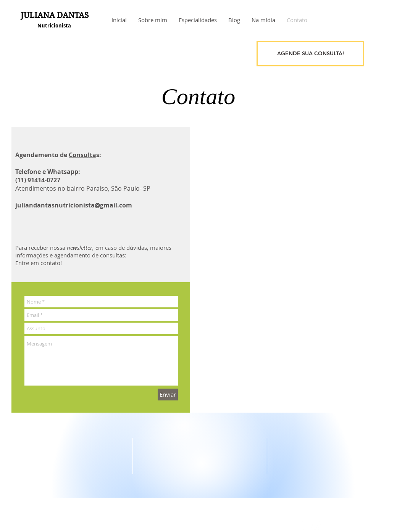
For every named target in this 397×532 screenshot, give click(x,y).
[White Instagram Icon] (317, 525)
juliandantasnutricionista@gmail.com (74, 205)
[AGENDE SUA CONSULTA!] (310, 54)
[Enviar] (168, 395)
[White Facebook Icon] (304, 525)
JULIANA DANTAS (55, 15)
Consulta (82, 155)
